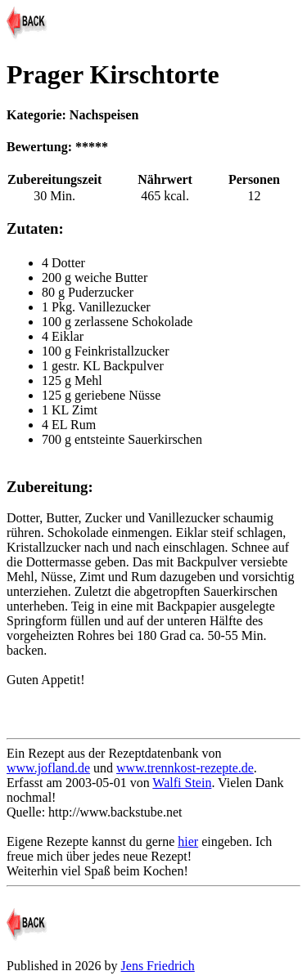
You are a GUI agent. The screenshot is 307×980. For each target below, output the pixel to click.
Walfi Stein (182, 783)
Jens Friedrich (158, 966)
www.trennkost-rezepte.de (185, 768)
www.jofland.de (48, 768)
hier (188, 841)
